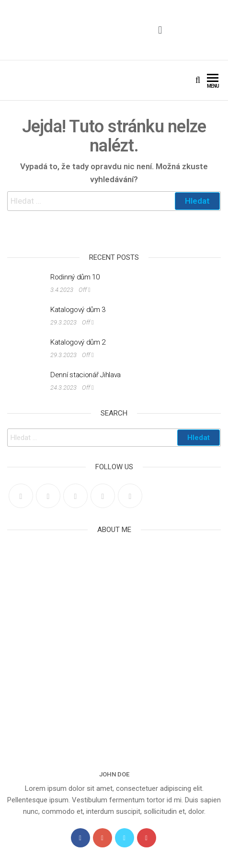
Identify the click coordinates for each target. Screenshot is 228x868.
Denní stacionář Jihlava (85, 375)
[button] (160, 30)
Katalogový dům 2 (78, 342)
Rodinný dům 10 (75, 277)
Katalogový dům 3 (78, 310)
